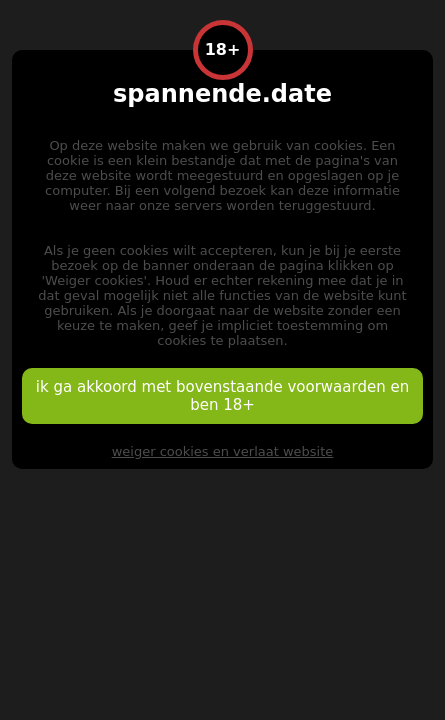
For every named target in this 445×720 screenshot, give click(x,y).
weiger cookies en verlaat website (223, 451)
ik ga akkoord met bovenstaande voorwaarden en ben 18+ (222, 396)
